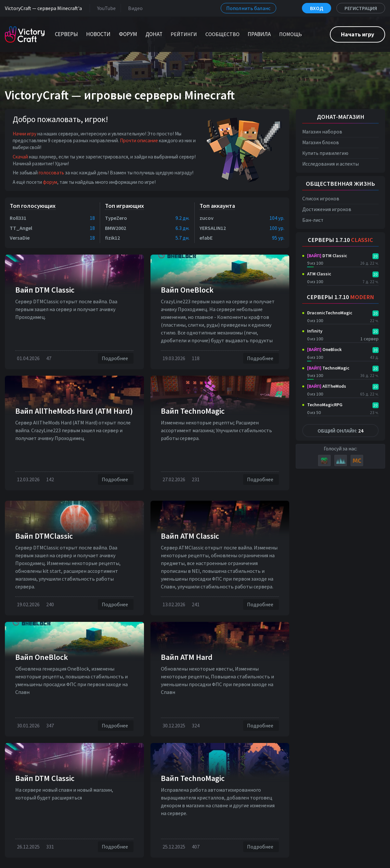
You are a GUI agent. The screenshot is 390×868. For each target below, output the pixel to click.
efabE (206, 238)
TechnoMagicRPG (325, 405)
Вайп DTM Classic (45, 290)
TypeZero (116, 218)
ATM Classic (319, 274)
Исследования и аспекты (331, 164)
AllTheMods (327, 386)
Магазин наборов (322, 132)
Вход (317, 8)
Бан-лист (313, 220)
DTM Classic (327, 256)
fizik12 (112, 238)
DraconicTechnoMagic (330, 313)
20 (375, 256)
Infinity (315, 331)
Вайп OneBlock (187, 290)
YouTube (105, 8)
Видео (134, 8)
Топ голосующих (33, 206)
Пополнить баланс (248, 8)
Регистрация (361, 8)
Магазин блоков (321, 142)
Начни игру (25, 134)
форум (50, 182)
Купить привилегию (325, 153)
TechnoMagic (328, 368)
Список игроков (321, 199)
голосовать (51, 173)
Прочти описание (139, 140)
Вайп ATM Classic (190, 536)
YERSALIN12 (213, 228)
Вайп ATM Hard (187, 657)
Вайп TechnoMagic (193, 411)
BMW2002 (116, 228)
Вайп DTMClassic (44, 536)
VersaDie (20, 238)
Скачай (20, 157)
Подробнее (116, 358)
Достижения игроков (327, 209)
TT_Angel (21, 228)
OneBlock (324, 349)
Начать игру (357, 34)
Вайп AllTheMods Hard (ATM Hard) (74, 411)
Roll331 (18, 218)
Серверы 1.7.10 (340, 240)
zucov (207, 218)
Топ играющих (124, 206)
